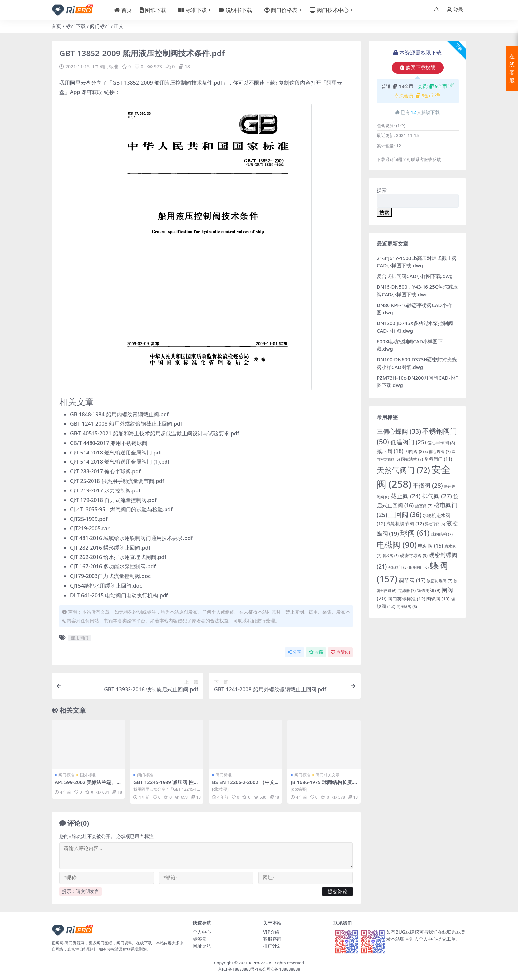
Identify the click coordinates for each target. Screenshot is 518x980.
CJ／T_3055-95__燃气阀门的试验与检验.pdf (121, 509)
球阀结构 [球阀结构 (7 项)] (442, 534)
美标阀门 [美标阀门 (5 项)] (398, 567)
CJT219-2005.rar (90, 528)
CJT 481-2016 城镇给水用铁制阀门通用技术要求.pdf (131, 538)
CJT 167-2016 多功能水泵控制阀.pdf (113, 566)
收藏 (316, 652)
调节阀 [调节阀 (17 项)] (412, 580)
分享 (295, 652)
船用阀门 (80, 638)
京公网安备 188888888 (279, 969)
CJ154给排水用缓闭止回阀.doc (106, 586)
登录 (455, 10)
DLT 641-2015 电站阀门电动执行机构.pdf (119, 595)
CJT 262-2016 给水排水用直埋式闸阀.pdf (118, 557)
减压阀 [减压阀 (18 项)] (390, 451)
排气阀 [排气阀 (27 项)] (437, 496)
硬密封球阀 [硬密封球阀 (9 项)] (414, 555)
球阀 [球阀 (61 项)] (415, 533)
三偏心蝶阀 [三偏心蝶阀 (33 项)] (399, 431)
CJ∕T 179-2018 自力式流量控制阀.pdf (113, 500)
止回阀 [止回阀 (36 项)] (405, 514)
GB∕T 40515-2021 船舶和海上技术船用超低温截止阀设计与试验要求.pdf (155, 433)
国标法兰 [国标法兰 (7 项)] (412, 459)
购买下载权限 (418, 68)
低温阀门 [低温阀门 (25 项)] (408, 442)
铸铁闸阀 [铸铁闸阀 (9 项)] (429, 590)
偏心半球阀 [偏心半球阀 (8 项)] (441, 443)
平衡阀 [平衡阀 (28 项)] (428, 485)
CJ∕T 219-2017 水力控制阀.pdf (105, 490)
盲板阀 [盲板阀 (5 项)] (391, 556)
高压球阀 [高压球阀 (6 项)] (407, 607)
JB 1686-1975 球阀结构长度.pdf (324, 785)
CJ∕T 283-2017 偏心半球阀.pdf (105, 471)
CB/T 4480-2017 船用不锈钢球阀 (109, 443)
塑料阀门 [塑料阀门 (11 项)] (438, 459)
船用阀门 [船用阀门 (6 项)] (419, 567)
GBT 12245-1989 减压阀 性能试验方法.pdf (166, 785)
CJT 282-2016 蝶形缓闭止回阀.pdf (110, 548)
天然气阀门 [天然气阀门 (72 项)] (403, 470)
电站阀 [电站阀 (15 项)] (430, 546)
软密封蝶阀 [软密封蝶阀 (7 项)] (440, 581)
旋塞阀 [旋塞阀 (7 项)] (424, 506)
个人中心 (202, 932)
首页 (56, 26)
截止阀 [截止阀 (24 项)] (406, 496)
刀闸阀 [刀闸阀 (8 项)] (414, 451)
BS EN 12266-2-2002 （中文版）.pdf (244, 785)
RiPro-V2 (257, 963)
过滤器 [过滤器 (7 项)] (407, 590)
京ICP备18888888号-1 (238, 969)
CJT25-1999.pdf (89, 519)
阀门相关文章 (328, 775)
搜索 (382, 190)
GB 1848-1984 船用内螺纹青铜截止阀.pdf (119, 414)
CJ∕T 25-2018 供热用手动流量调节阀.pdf (117, 481)
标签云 (200, 939)
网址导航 (202, 946)
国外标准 (88, 775)
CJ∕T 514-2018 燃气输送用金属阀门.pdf (116, 453)
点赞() (340, 652)
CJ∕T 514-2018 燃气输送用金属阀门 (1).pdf (120, 462)
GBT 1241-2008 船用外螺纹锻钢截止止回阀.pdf (126, 424)
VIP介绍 (271, 932)
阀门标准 (100, 26)
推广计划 (272, 946)
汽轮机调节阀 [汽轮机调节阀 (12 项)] (405, 523)
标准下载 (76, 26)
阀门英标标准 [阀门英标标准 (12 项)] (407, 599)
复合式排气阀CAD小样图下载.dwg (415, 276)
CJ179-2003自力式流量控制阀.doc (110, 576)
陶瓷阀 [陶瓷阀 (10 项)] (438, 599)
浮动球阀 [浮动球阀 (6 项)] (435, 524)
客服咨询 (272, 939)
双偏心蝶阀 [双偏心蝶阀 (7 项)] (438, 451)
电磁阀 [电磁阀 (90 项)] (397, 544)
